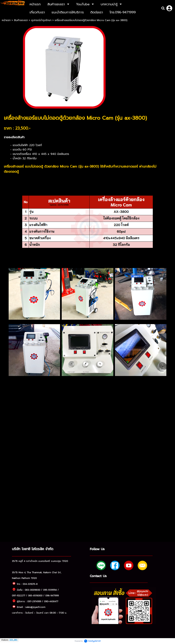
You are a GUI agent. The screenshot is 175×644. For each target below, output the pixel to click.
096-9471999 (52, 595)
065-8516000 (35, 595)
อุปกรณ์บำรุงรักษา (41, 20)
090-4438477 (51, 601)
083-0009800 (33, 590)
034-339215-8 (30, 584)
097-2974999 (34, 601)
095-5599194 (50, 590)
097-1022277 (19, 595)
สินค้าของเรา (21, 20)
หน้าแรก (7, 20)
